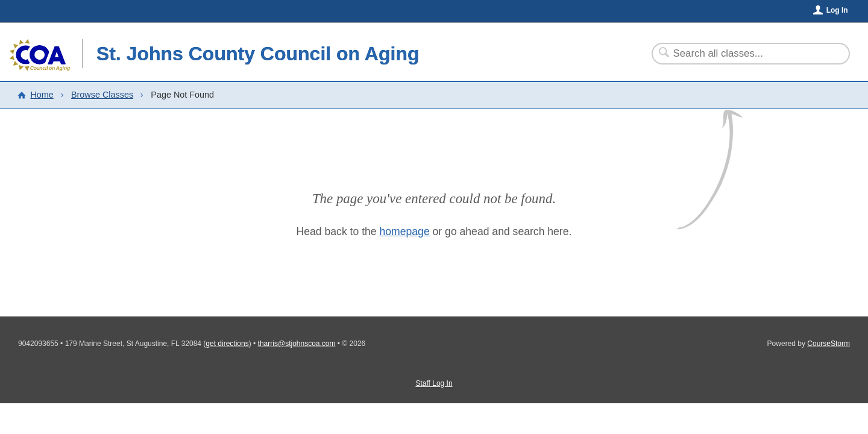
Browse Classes (102, 95)
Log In (837, 10)
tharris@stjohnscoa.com (297, 344)
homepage (405, 231)
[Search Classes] (744, 54)
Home (42, 95)
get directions (227, 344)
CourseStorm (829, 344)
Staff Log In (434, 383)
